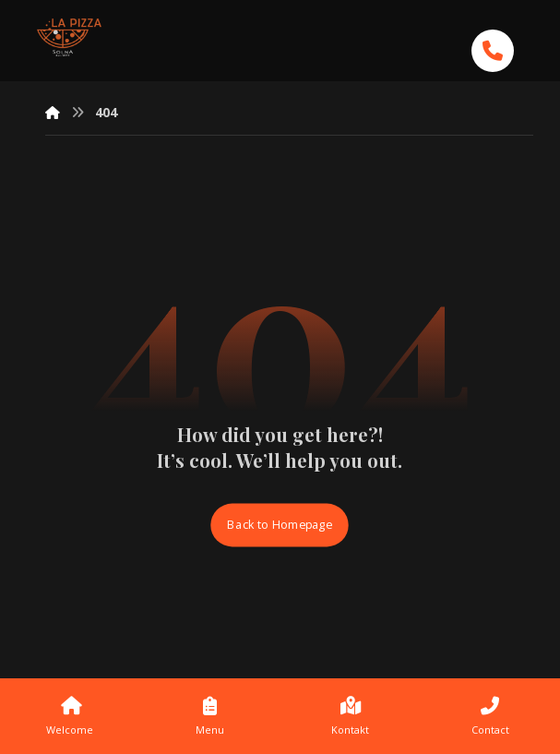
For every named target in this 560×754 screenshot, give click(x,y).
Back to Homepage (280, 525)
